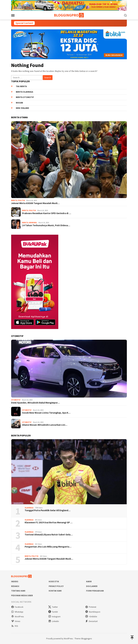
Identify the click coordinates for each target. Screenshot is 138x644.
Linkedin (54, 621)
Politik (21, 200)
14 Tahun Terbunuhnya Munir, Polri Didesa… (46, 225)
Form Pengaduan (95, 591)
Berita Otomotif (25, 97)
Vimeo (16, 621)
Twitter (53, 607)
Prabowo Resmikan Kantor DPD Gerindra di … (47, 213)
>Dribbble (91, 617)
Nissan (19, 103)
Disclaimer (92, 586)
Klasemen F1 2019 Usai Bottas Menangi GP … (49, 522)
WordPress (17, 617)
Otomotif (16, 400)
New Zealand (22, 108)
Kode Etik (54, 582)
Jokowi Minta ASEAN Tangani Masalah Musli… (35, 203)
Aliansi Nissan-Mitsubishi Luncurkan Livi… (45, 425)
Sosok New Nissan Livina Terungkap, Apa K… (46, 413)
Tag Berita (21, 86)
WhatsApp (17, 612)
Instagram (54, 617)
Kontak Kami (55, 591)
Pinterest (91, 607)
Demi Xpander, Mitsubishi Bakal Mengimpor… (35, 403)
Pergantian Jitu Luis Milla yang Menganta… (48, 547)
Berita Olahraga (24, 92)
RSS (15, 626)
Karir (89, 582)
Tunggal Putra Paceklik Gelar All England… (48, 510)
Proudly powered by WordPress (59, 639)
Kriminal (33, 223)
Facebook (17, 607)
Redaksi (15, 586)
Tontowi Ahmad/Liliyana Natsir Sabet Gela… (49, 535)
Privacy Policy (56, 586)
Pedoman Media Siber (22, 596)
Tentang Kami (18, 591)
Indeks (15, 582)
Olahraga (29, 508)
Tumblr (53, 612)
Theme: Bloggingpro (83, 639)
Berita (14, 200)
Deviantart (91, 621)
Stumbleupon (93, 612)
